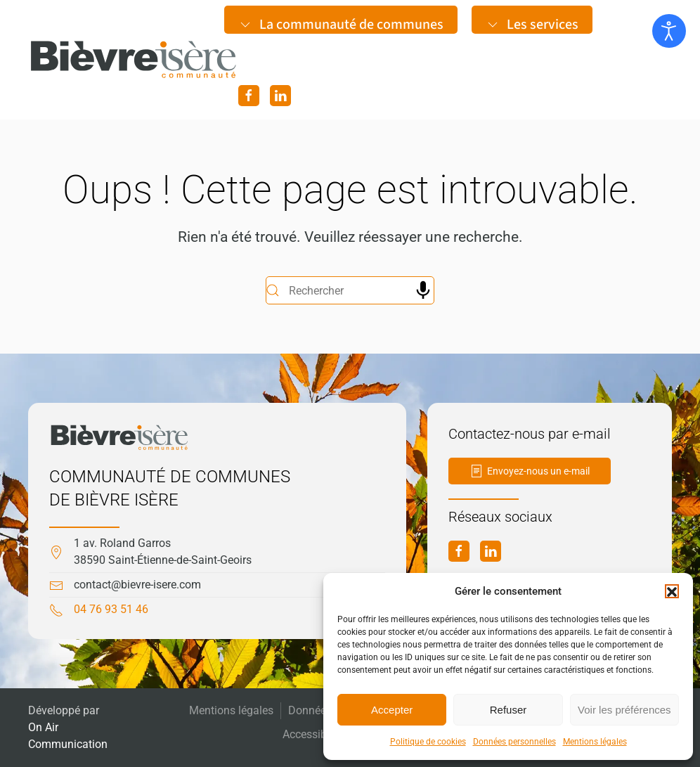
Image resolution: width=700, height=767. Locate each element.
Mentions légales (595, 742)
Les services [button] (532, 25)
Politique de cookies (428, 742)
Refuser (508, 710)
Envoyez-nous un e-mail (530, 471)
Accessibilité (313, 734)
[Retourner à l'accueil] (133, 60)
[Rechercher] (350, 290)
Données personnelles (514, 742)
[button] (672, 591)
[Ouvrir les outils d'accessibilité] (669, 31)
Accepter (392, 710)
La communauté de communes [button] (341, 25)
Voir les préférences (624, 710)
